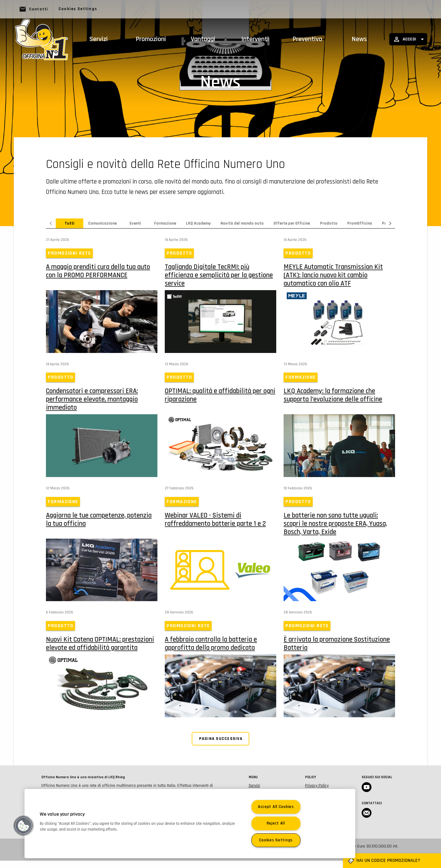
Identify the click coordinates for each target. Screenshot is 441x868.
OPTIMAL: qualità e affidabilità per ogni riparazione (220, 398)
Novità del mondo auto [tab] (242, 223)
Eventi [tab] (135, 223)
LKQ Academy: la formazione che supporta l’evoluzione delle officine (333, 398)
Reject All (276, 823)
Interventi (255, 39)
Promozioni (151, 39)
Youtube (367, 794)
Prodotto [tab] (329, 223)
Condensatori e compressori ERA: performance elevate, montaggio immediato (92, 402)
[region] (190, 824)
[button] (24, 826)
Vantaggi (203, 39)
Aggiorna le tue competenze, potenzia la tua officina (99, 523)
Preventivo (307, 39)
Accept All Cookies (276, 807)
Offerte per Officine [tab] (292, 223)
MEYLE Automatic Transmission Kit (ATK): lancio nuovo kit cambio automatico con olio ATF (333, 277)
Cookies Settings (78, 9)
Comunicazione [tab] (102, 223)
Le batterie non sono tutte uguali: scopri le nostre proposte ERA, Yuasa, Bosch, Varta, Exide (335, 527)
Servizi (99, 39)
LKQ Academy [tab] (198, 223)
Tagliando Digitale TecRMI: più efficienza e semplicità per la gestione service (219, 277)
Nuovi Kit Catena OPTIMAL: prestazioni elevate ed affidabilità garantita (100, 649)
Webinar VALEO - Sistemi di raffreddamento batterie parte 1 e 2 (215, 523)
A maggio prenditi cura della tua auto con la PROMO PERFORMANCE (98, 272)
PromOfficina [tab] (360, 223)
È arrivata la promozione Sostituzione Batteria (337, 649)
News (359, 39)
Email (367, 820)
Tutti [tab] (70, 223)
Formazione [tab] (165, 223)
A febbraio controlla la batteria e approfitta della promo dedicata (211, 649)
